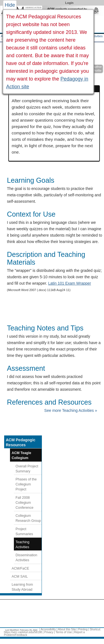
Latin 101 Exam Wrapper (70, 283)
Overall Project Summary (27, 469)
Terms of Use (64, 632)
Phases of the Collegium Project (26, 484)
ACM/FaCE (20, 568)
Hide (10, 5)
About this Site (67, 629)
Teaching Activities (22, 545)
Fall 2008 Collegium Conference (24, 503)
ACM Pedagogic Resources (21, 442)
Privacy (49, 632)
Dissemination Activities (26, 558)
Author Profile (97, 69)
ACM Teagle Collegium (21, 455)
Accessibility (48, 629)
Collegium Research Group (28, 518)
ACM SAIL (20, 577)
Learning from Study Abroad (22, 587)
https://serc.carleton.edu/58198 (23, 632)
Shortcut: (95, 629)
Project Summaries (24, 532)
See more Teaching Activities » (71, 410)
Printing (83, 629)
